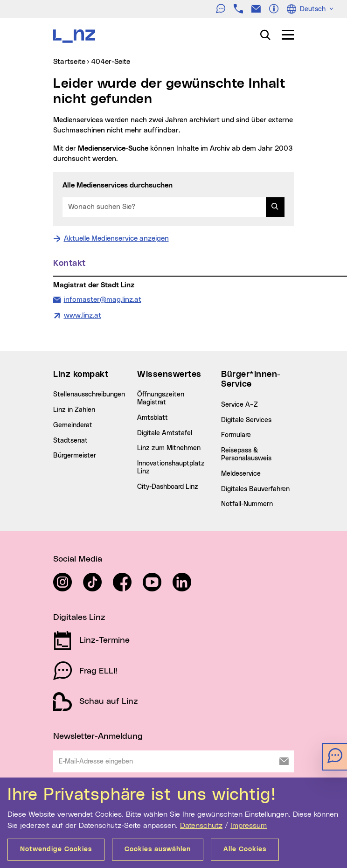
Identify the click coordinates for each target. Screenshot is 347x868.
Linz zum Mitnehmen (169, 448)
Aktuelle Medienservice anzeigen (116, 239)
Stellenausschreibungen (89, 395)
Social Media (78, 559)
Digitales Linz (79, 618)
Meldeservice (241, 474)
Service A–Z (239, 405)
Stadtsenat (70, 441)
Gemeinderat (73, 425)
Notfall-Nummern (247, 504)
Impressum (249, 826)
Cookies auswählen (158, 849)
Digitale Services (246, 420)
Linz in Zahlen (74, 410)
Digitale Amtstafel (165, 433)
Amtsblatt (153, 418)
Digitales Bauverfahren (255, 489)
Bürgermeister (75, 456)
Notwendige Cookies (56, 849)
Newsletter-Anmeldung (98, 736)
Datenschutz (201, 826)
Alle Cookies (245, 849)
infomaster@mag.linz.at (102, 299)
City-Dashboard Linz (168, 487)
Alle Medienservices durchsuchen (118, 185)
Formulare (236, 435)
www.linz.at (83, 316)
